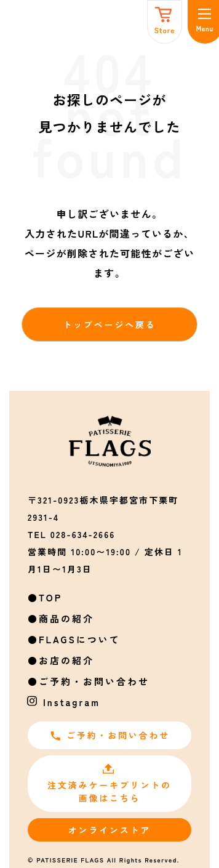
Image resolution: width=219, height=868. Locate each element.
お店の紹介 (66, 660)
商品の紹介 (66, 618)
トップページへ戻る (109, 324)
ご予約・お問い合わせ (94, 681)
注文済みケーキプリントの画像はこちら (109, 783)
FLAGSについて (80, 639)
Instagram (72, 702)
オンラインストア (109, 830)
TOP (50, 597)
